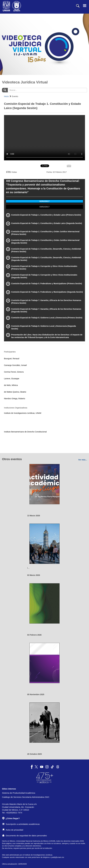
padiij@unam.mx (58, 857)
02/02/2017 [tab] (44, 201)
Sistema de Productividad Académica (19, 793)
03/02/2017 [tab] (44, 207)
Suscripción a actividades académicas (21, 824)
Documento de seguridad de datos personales (25, 836)
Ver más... (83, 460)
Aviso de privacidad (13, 830)
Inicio (6, 96)
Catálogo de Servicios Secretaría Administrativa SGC (26, 797)
